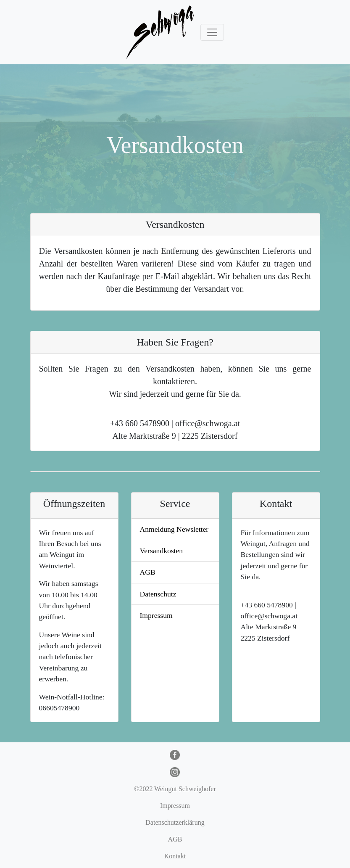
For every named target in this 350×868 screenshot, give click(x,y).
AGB (148, 572)
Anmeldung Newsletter (174, 529)
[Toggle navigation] (212, 32)
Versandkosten (162, 551)
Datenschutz (158, 594)
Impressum (156, 615)
